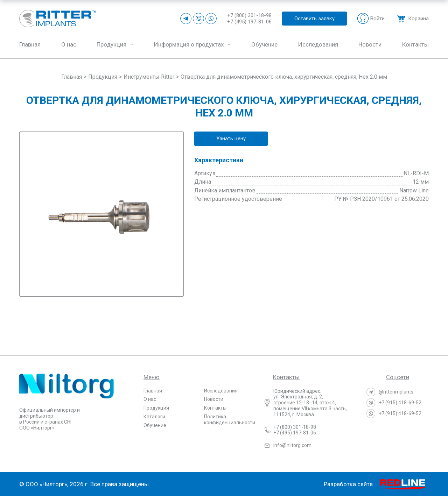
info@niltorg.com (292, 445)
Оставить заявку (314, 19)
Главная (153, 391)
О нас (150, 399)
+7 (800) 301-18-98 (249, 15)
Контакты (215, 408)
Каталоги (154, 417)
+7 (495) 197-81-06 (249, 22)
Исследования (221, 391)
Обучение (155, 425)
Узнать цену (231, 139)
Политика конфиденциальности (230, 420)
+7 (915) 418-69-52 (400, 403)
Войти (377, 19)
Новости (214, 399)
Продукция (156, 408)
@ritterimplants (396, 392)
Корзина (418, 19)
